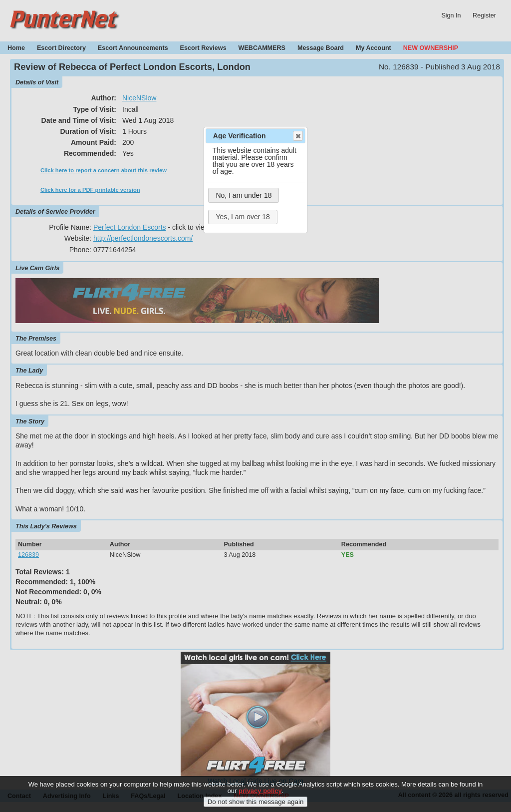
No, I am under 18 (244, 195)
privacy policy (260, 797)
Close (297, 136)
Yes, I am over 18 (243, 217)
